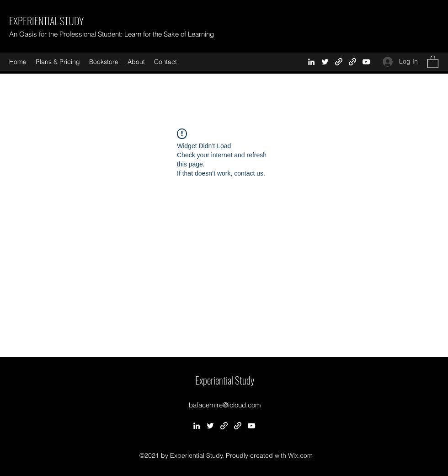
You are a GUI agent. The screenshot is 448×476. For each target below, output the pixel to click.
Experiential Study (225, 380)
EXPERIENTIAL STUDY (46, 21)
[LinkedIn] (311, 62)
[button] (433, 62)
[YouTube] (366, 62)
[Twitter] (325, 62)
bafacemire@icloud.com (225, 405)
